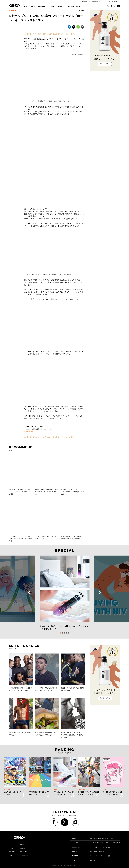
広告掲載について (19, 855)
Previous (29, 593)
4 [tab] (67, 633)
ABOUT (110, 2)
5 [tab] (69, 633)
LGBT (34, 6)
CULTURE (42, 6)
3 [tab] (65, 633)
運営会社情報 (18, 852)
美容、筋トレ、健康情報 (88, 852)
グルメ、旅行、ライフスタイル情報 (91, 847)
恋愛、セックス (85, 860)
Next (100, 593)
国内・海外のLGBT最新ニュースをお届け (93, 838)
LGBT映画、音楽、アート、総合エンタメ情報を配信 (96, 843)
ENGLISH (115, 2)
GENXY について (19, 845)
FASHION (70, 6)
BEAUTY (61, 6)
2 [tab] (63, 633)
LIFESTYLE (52, 6)
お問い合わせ (18, 848)
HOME (27, 6)
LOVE (78, 6)
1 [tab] (61, 633)
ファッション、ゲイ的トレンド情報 (91, 856)
